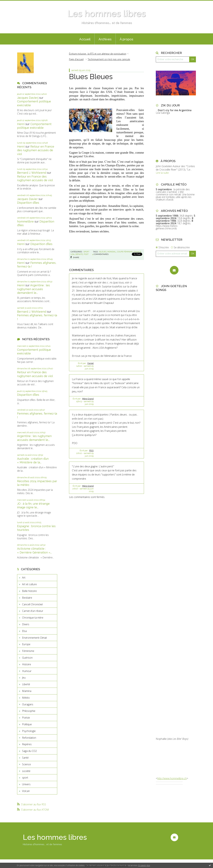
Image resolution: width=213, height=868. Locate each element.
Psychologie (29, 731)
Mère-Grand (88, 399)
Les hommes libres (107, 13)
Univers (26, 784)
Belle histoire (29, 591)
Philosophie (29, 711)
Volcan (26, 791)
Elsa (24, 631)
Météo (26, 698)
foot (86, 254)
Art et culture (29, 584)
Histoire (27, 664)
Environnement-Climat (34, 638)
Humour (27, 671)
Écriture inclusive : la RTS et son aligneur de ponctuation (98, 54)
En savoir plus (144, 865)
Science (26, 764)
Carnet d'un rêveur (33, 611)
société (26, 771)
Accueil (85, 39)
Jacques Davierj (28, 98)
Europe (26, 644)
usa (73, 254)
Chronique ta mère (33, 618)
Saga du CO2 (29, 751)
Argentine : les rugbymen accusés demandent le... (33, 289)
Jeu (24, 678)
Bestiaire (27, 598)
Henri (21, 124)
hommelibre (25, 221)
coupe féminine (125, 252)
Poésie (26, 718)
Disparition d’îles (28, 203)
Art (24, 578)
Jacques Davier (27, 199)
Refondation (29, 738)
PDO (91, 451)
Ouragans (28, 704)
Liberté (26, 684)
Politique (27, 724)
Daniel (91, 363)
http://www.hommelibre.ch (172, 778)
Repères (27, 744)
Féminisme (28, 651)
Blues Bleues (91, 77)
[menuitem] (85, 39)
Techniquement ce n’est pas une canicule (109, 59)
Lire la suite (162, 173)
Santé (25, 758)
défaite (79, 254)
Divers (26, 624)
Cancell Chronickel (32, 604)
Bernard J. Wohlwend (32, 173)
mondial (112, 252)
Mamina (27, 691)
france (137, 252)
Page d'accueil (76, 59)
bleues (103, 252)
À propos (126, 39)
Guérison (27, 658)
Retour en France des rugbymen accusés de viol (36, 150)
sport (25, 778)
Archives (105, 39)
